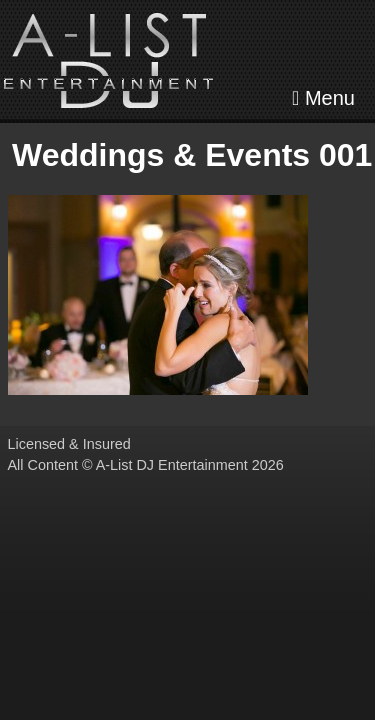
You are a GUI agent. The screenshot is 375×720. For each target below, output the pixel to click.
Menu (323, 98)
